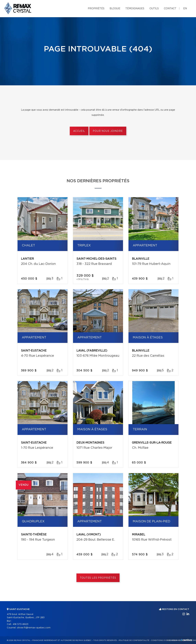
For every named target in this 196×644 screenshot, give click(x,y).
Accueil (79, 131)
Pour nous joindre (108, 131)
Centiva (186, 640)
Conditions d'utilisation (164, 640)
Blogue (115, 9)
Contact (170, 9)
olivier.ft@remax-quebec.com (34, 628)
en (185, 9)
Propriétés (96, 9)
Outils (154, 9)
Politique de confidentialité (134, 640)
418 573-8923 (21, 624)
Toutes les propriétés (98, 578)
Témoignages (135, 9)
